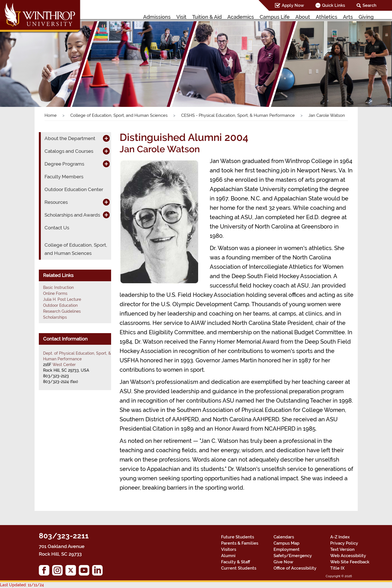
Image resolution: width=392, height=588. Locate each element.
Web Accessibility (348, 556)
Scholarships (55, 317)
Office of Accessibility (295, 568)
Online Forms (55, 293)
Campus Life (275, 17)
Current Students (239, 568)
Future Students (238, 537)
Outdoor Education (60, 305)
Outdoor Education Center (74, 189)
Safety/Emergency (293, 556)
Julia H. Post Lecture (62, 299)
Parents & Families (240, 543)
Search (369, 5)
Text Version (342, 549)
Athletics (327, 17)
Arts (348, 17)
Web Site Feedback (350, 562)
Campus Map (286, 543)
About (303, 17)
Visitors (229, 549)
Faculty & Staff (236, 562)
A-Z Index (340, 537)
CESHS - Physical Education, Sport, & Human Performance (238, 115)
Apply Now (293, 5)
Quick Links (333, 5)
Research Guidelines (62, 311)
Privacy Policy (344, 543)
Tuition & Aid (207, 17)
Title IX (337, 568)
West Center (64, 365)
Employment (287, 549)
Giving (366, 17)
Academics (241, 17)
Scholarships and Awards (72, 215)
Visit (181, 17)
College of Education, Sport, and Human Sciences (119, 115)
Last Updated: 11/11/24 (22, 585)
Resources (56, 202)
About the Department (70, 138)
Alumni (228, 556)
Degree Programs (64, 164)
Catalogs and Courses (69, 151)
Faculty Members (64, 177)
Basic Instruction (58, 287)
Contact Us (57, 228)
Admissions (157, 17)
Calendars (284, 537)
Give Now (283, 562)
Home (51, 115)
